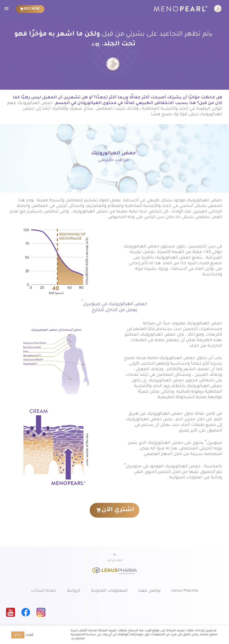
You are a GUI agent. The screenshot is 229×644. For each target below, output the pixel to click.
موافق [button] (18, 635)
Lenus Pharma (185, 591)
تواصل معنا (149, 591)
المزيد (29, 635)
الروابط (74, 591)
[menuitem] (30, 9)
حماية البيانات (44, 591)
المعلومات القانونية (109, 591)
